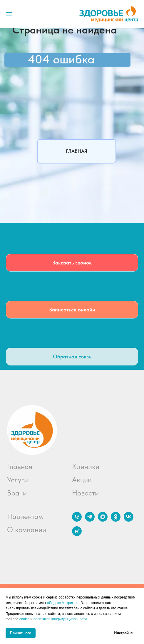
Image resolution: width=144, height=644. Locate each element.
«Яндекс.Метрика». (63, 603)
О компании (27, 530)
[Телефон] (77, 520)
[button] (72, 263)
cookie (25, 619)
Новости (85, 493)
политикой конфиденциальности (60, 619)
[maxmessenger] (103, 520)
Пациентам (25, 516)
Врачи (17, 493)
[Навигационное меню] (9, 14)
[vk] (129, 520)
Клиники (86, 466)
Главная (20, 466)
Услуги (17, 480)
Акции (82, 480)
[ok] (116, 520)
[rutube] (77, 534)
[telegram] (90, 520)
